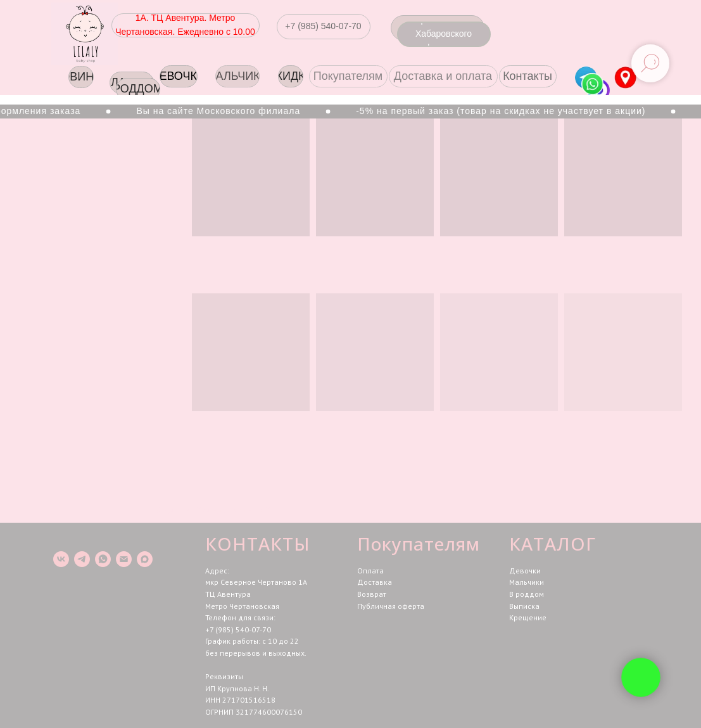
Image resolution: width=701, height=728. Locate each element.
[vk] (61, 559)
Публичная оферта (391, 606)
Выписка (524, 606)
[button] (324, 27)
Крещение (528, 617)
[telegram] (82, 559)
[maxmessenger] (145, 559)
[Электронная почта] (124, 559)
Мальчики (527, 582)
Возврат (372, 594)
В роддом (527, 594)
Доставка (375, 582)
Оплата (370, 571)
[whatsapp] (103, 559)
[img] (625, 78)
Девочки (525, 571)
